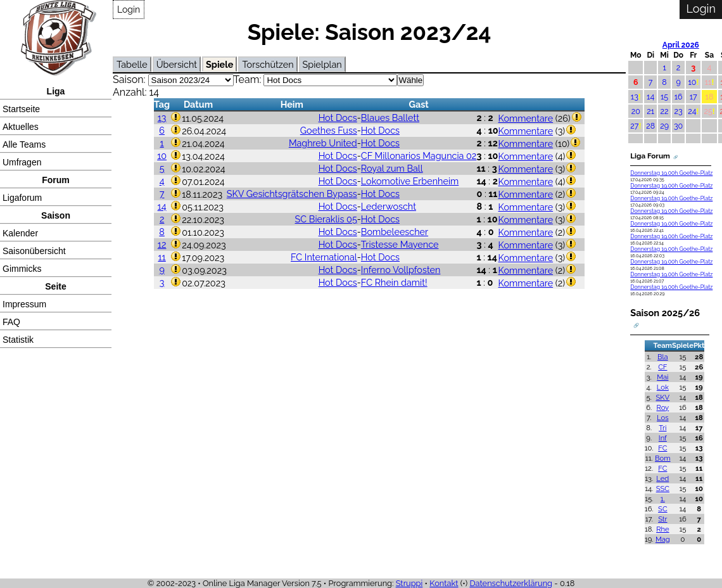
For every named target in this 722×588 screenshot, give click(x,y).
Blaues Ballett (390, 118)
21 (650, 111)
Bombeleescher (395, 232)
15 (664, 97)
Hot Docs (338, 118)
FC (662, 448)
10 (162, 156)
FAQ (11, 322)
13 (162, 118)
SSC (663, 489)
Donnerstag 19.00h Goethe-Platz (671, 173)
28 (650, 126)
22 (665, 111)
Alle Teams (24, 144)
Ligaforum (22, 198)
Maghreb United (323, 143)
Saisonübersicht (34, 251)
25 (708, 111)
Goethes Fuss (329, 130)
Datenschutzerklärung (511, 583)
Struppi (409, 583)
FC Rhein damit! (394, 282)
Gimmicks (22, 269)
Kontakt (444, 583)
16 (679, 97)
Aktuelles (21, 127)
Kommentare (526, 118)
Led (662, 478)
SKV (663, 397)
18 (710, 97)
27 (634, 126)
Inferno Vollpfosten (401, 270)
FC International (324, 257)
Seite (55, 286)
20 (636, 111)
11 (161, 257)
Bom (662, 458)
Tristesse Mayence (400, 244)
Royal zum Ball (392, 168)
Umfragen (22, 162)
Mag (663, 539)
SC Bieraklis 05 (326, 219)
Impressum (24, 304)
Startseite (21, 109)
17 (693, 97)
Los (663, 418)
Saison (56, 215)
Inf (663, 438)
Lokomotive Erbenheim (410, 181)
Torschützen (268, 64)
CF (662, 367)
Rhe (662, 529)
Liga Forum (650, 156)
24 (692, 111)
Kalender (20, 233)
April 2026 (681, 45)
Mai (662, 377)
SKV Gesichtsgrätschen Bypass (292, 194)
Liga (56, 91)
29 (664, 126)
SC (663, 509)
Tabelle (132, 64)
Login (129, 10)
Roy (662, 407)
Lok (663, 387)
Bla (663, 357)
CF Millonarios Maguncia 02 (419, 156)
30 (678, 126)
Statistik (18, 340)
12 (162, 244)
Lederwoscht (389, 206)
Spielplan (322, 64)
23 (679, 111)
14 (162, 206)
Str (662, 519)
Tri (662, 428)
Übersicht (177, 64)
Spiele (219, 64)
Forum (56, 180)
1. (663, 499)
